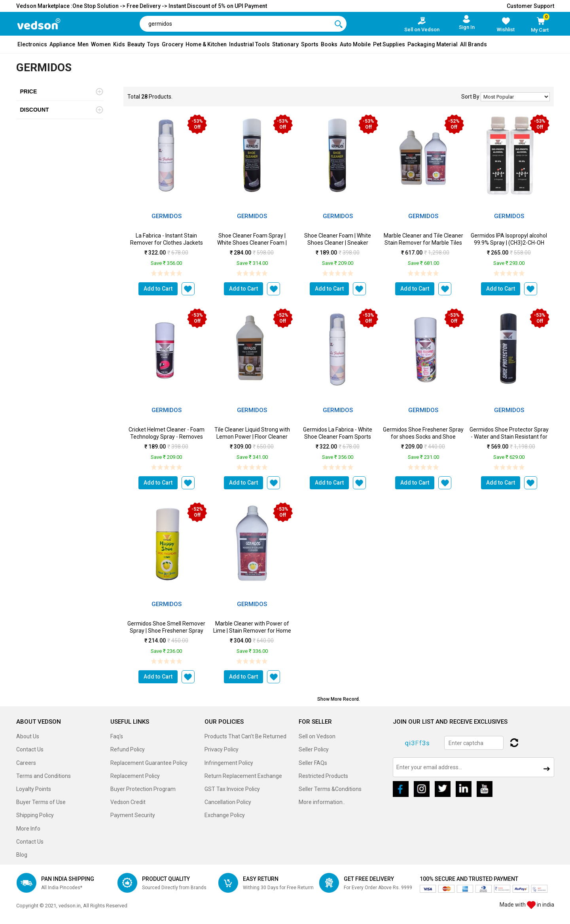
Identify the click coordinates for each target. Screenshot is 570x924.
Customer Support (530, 6)
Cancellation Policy (228, 802)
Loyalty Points (34, 789)
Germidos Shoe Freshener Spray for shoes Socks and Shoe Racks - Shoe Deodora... (423, 437)
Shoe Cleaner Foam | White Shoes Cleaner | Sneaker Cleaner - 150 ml (338, 243)
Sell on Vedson (317, 736)
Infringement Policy (229, 763)
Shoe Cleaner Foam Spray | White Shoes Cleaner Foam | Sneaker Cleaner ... (252, 243)
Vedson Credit (128, 802)
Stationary (285, 44)
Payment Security (133, 815)
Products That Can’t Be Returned (245, 736)
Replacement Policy (135, 776)
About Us (28, 736)
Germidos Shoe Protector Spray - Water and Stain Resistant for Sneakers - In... (509, 437)
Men (83, 44)
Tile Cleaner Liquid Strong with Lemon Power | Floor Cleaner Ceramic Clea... (252, 437)
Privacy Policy (222, 749)
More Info (28, 829)
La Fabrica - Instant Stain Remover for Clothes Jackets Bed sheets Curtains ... (167, 243)
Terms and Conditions (44, 776)
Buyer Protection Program (143, 789)
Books (329, 44)
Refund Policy (128, 749)
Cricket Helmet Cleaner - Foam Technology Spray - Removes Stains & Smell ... (167, 437)
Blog (22, 855)
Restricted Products (323, 776)
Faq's (117, 736)
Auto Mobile (355, 44)
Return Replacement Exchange (243, 776)
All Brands (473, 44)
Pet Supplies (389, 44)
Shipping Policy (35, 815)
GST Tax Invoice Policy (232, 789)
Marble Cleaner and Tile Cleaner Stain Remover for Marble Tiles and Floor (423, 243)
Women (101, 44)
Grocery (172, 44)
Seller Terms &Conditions (330, 789)
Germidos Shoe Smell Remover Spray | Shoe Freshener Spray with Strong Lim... (166, 631)
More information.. (322, 802)
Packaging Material (433, 44)
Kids (119, 44)
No (515, 97)
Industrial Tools (249, 44)
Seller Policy (314, 749)
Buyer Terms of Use (41, 802)
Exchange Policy (225, 815)
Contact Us (30, 749)
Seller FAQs (313, 763)
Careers (26, 763)
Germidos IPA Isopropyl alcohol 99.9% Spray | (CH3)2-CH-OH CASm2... (509, 243)
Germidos (167, 216)
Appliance (62, 44)
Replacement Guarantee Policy (149, 763)
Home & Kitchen (206, 44)
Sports (310, 44)
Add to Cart (158, 289)
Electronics (32, 44)
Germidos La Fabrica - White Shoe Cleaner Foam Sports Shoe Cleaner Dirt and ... (338, 437)
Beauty (136, 44)
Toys (153, 44)
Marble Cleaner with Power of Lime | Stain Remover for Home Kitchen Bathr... (252, 631)
